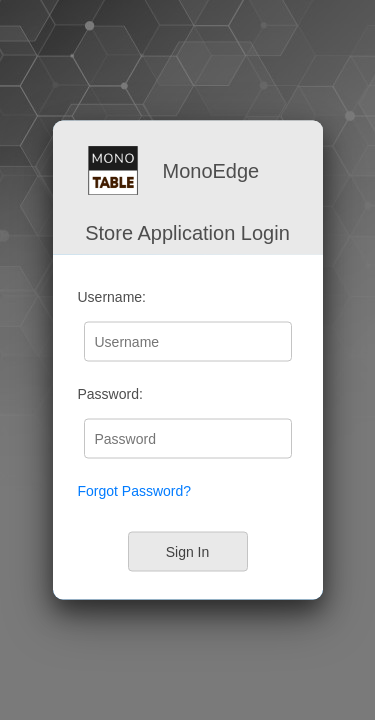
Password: (110, 394)
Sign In (188, 551)
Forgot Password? (135, 491)
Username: (112, 297)
